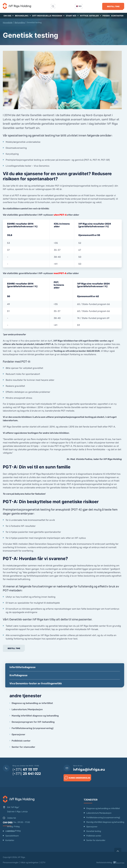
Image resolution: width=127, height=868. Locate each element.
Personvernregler (11, 863)
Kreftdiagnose (18, 675)
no (79, 6)
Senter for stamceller (23, 747)
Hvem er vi (10, 831)
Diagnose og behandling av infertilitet (32, 703)
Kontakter (117, 16)
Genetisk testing (94, 831)
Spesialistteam (12, 836)
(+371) (25, 769)
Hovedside (8, 23)
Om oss (9, 16)
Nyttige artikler (91, 16)
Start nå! (72, 16)
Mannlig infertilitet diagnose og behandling (35, 716)
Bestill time (113, 6)
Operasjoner (18, 734)
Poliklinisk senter (21, 741)
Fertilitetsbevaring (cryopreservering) (33, 728)
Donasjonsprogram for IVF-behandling (33, 722)
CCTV (43, 863)
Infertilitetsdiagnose (23, 667)
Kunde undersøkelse (77, 778)
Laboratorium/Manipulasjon (27, 709)
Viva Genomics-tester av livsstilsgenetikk (36, 683)
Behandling (23, 16)
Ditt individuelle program (48, 16)
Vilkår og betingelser (29, 863)
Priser (106, 16)
